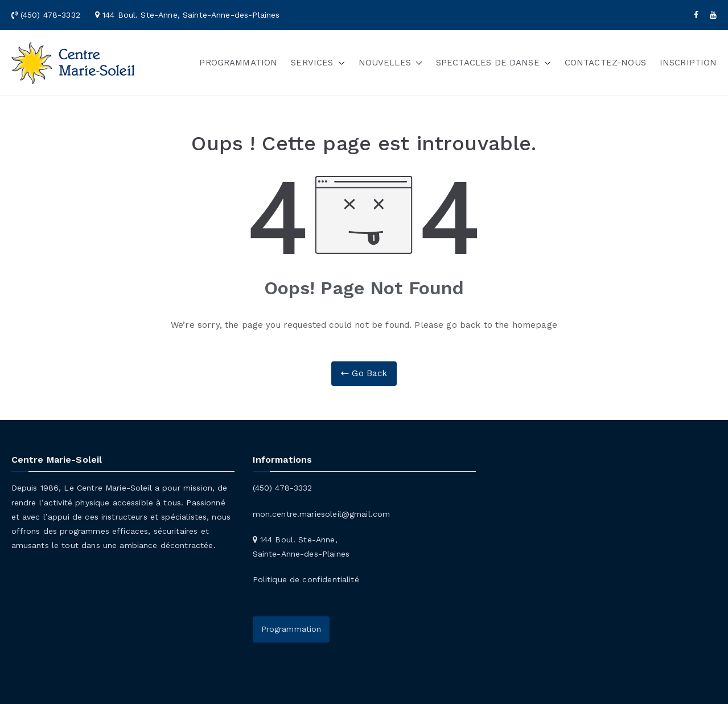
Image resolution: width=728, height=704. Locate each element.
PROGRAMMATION (238, 63)
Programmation (291, 629)
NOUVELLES (390, 63)
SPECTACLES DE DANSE (493, 63)
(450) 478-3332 (283, 488)
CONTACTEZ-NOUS (605, 63)
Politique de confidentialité (306, 579)
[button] (339, 63)
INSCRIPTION (688, 63)
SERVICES (318, 63)
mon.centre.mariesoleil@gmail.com (322, 514)
